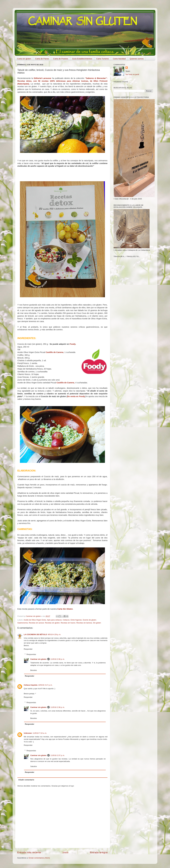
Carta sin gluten (24, 59)
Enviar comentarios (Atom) (39, 858)
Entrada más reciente (29, 852)
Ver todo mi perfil (132, 74)
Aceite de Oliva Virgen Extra (35, 620)
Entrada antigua (99, 852)
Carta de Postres (61, 59)
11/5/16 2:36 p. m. (58, 659)
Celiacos (66, 620)
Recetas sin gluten (52, 623)
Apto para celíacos (54, 620)
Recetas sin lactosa (84, 623)
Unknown (28, 733)
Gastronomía (23, 623)
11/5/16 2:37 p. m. (58, 755)
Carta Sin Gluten (65, 609)
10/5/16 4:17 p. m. (45, 685)
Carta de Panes (42, 59)
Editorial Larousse (42, 78)
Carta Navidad (119, 59)
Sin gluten (97, 623)
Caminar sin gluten (39, 659)
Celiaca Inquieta (31, 685)
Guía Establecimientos (82, 59)
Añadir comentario (26, 780)
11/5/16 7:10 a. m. (40, 733)
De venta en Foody (76, 396)
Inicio (65, 852)
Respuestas (31, 654)
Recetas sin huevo (68, 623)
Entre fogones (76, 620)
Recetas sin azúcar (36, 623)
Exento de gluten (89, 620)
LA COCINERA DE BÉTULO (35, 634)
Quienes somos (137, 59)
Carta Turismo (103, 59)
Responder (28, 649)
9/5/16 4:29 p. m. (54, 634)
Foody (73, 344)
